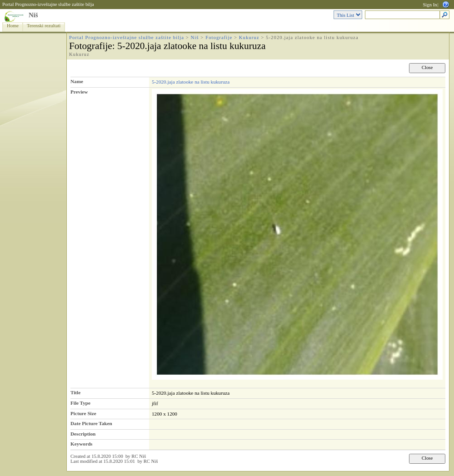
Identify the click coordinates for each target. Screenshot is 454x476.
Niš (33, 15)
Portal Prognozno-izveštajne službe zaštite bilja (48, 4)
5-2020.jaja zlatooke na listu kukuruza (191, 82)
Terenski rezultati (44, 26)
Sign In (430, 5)
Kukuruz (249, 37)
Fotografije (219, 37)
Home (13, 26)
